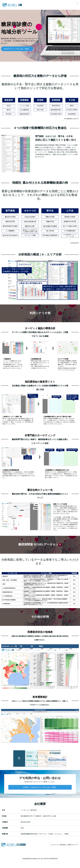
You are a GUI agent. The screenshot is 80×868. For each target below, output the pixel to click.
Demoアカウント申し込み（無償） (17, 49)
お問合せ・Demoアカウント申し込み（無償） (40, 787)
